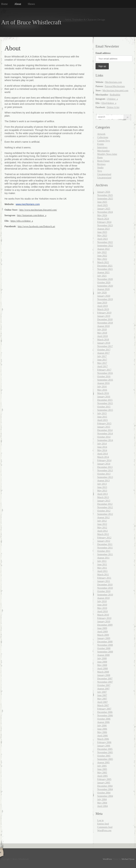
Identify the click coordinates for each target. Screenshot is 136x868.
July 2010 (102, 601)
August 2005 (103, 762)
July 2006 (102, 726)
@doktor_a (112, 99)
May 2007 (102, 699)
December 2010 (105, 585)
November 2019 (105, 299)
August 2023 (103, 229)
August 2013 (103, 480)
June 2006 (102, 729)
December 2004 (105, 786)
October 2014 (104, 437)
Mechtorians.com (113, 82)
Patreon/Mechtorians (115, 86)
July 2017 (102, 356)
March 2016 (103, 393)
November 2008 (105, 645)
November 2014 (105, 433)
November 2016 (105, 373)
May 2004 (102, 803)
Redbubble (115, 95)
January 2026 (104, 192)
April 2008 (103, 668)
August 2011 (103, 558)
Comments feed (105, 827)
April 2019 (103, 306)
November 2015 (105, 403)
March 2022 (103, 262)
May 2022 (102, 259)
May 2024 (102, 215)
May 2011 (102, 568)
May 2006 (102, 732)
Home (4, 4)
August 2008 (103, 655)
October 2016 (104, 376)
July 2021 (102, 276)
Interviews (102, 147)
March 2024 (103, 219)
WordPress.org (104, 830)
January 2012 (104, 541)
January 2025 (104, 209)
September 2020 (105, 286)
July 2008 (102, 658)
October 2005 (104, 756)
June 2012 (102, 524)
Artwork (101, 134)
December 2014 (105, 430)
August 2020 (103, 289)
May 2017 (102, 363)
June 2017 (102, 360)
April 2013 (103, 494)
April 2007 (103, 702)
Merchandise (103, 151)
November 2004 (105, 789)
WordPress (107, 859)
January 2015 (104, 427)
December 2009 (105, 625)
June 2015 (102, 417)
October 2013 (104, 474)
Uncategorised (104, 174)
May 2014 (102, 450)
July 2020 (102, 293)
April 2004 (103, 806)
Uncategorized (104, 178)
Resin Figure (103, 161)
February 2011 (104, 578)
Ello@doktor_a (109, 103)
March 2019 (103, 309)
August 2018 (103, 326)
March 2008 (103, 672)
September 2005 (105, 759)
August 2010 (103, 598)
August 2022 (103, 249)
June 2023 (102, 232)
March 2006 (103, 739)
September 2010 (105, 595)
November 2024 (105, 212)
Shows (31, 4)
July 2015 (102, 413)
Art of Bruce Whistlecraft (31, 22)
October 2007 (104, 685)
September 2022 (105, 246)
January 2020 (104, 296)
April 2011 (102, 571)
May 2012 (102, 527)
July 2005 (102, 766)
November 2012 (105, 507)
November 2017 (105, 346)
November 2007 (105, 682)
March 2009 (103, 635)
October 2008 (104, 648)
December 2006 (105, 712)
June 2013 (102, 487)
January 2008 (104, 675)
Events (100, 144)
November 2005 (105, 752)
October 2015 (104, 407)
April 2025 (103, 205)
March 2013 (103, 497)
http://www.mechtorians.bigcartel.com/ (38, 210)
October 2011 (104, 551)
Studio (100, 167)
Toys (100, 171)
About (18, 4)
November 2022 (105, 242)
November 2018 (105, 323)
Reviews (101, 164)
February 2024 (104, 222)
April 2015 (103, 420)
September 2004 (105, 796)
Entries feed (103, 824)
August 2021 (103, 272)
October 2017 (104, 350)
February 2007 (104, 709)
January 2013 (104, 501)
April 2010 (103, 611)
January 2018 (104, 343)
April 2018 (103, 336)
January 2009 (104, 638)
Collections (103, 137)
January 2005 (104, 783)
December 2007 (105, 679)
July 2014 (102, 444)
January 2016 (104, 397)
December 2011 (105, 544)
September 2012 (105, 514)
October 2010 (104, 591)
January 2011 (104, 581)
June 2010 (102, 605)
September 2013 (105, 477)
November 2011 (105, 548)
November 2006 (105, 715)
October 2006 (104, 719)
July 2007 (102, 692)
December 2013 (105, 467)
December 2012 (105, 504)
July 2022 (102, 252)
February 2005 (104, 779)
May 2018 (102, 333)
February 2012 (104, 538)
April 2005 (103, 776)
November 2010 (105, 588)
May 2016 (102, 390)
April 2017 (103, 366)
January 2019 (104, 316)
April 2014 (103, 454)
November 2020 (105, 279)
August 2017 (103, 353)
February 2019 (104, 313)
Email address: (103, 53)
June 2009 (102, 628)
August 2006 (103, 722)
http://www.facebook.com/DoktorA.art (36, 226)
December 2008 (105, 642)
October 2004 (104, 793)
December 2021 (105, 266)
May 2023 (102, 235)
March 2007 (103, 705)
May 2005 (102, 773)
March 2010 (103, 615)
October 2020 (104, 282)
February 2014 (104, 460)
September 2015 (105, 410)
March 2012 (103, 534)
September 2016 (105, 380)
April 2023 (103, 239)
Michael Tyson (128, 859)
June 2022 (102, 256)
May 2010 (102, 608)
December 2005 (105, 749)
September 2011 (105, 554)
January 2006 (104, 746)
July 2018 (102, 329)
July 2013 (102, 484)
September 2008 (105, 652)
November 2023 (105, 225)
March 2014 (103, 457)
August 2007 (103, 689)
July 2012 (102, 521)
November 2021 (105, 269)
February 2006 (104, 742)
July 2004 (102, 799)
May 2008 (102, 665)
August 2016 (103, 383)
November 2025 (105, 195)
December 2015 (105, 400)
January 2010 (104, 621)
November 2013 (105, 470)
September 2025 (105, 199)
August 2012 (103, 517)
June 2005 (102, 769)
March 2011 (103, 574)
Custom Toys (104, 141)
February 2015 (104, 423)
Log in (100, 820)
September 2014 (105, 440)
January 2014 (104, 464)
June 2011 (102, 564)
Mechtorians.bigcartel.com (115, 90)
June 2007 (102, 695)
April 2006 (103, 736)
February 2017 (104, 370)
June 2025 (102, 202)
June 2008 (102, 662)
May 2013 (102, 491)
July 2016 (102, 387)
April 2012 (103, 531)
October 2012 (104, 511)
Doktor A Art (113, 107)
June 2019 (102, 303)
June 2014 (102, 447)
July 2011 (102, 561)
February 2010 (104, 618)
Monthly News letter (107, 154)
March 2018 (103, 340)
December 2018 (105, 319)
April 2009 (103, 632)
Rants (100, 157)
